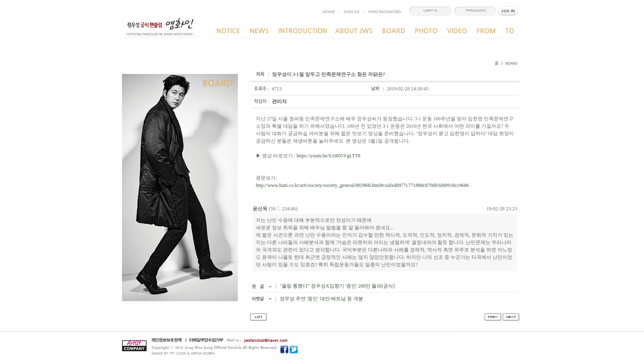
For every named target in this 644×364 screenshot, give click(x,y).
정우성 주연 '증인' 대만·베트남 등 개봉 (321, 299)
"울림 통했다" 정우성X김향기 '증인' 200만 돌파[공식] (337, 286)
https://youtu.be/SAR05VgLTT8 (328, 156)
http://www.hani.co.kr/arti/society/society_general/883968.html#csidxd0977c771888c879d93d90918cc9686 (362, 185)
